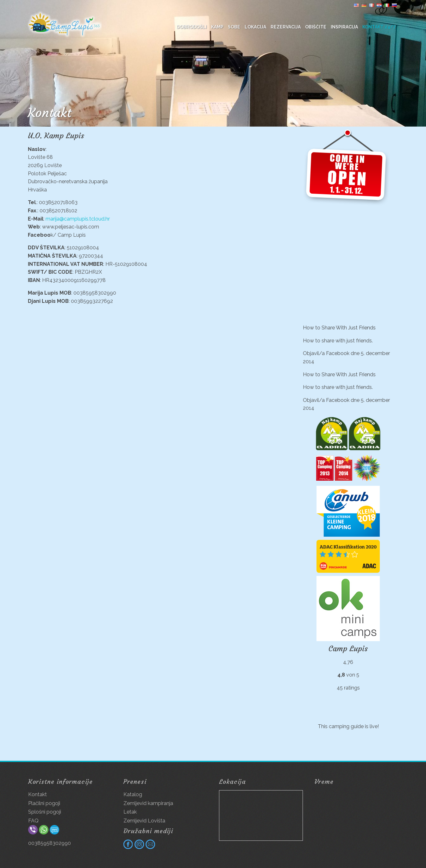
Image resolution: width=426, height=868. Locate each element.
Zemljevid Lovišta (144, 821)
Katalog (133, 794)
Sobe (234, 27)
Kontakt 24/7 (379, 27)
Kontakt (38, 794)
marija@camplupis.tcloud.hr (78, 219)
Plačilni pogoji (44, 803)
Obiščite (316, 27)
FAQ (33, 821)
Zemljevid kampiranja (148, 803)
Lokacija (255, 27)
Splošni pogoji (45, 812)
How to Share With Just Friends (339, 328)
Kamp (217, 27)
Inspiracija (344, 27)
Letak (130, 812)
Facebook (338, 353)
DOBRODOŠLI (192, 27)
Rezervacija (286, 27)
